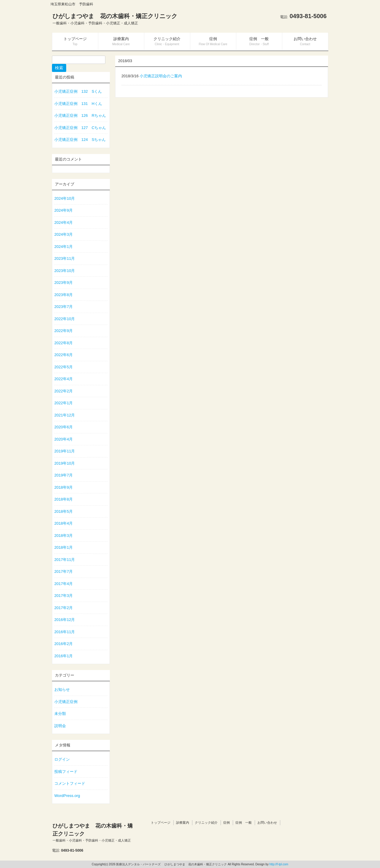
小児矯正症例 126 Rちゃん (80, 115)
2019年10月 (65, 463)
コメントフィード (70, 783)
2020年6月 (64, 427)
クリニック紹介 (206, 823)
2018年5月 (64, 511)
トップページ (161, 823)
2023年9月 (64, 283)
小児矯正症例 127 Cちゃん (80, 128)
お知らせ (62, 689)
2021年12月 (65, 415)
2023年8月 (64, 295)
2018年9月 (64, 487)
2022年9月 (64, 331)
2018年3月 (64, 536)
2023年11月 (65, 258)
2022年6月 (64, 355)
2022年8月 (64, 343)
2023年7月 (64, 307)
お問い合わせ (267, 823)
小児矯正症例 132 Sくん (78, 91)
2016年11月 (65, 632)
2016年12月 (65, 620)
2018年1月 (64, 547)
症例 (227, 823)
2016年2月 (64, 644)
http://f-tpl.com (279, 864)
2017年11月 (65, 560)
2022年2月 (64, 391)
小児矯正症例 (66, 702)
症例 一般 (244, 823)
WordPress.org (67, 796)
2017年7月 (64, 571)
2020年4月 (64, 439)
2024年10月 (65, 198)
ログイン (62, 759)
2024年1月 (64, 247)
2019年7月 (64, 475)
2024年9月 (64, 210)
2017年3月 (64, 596)
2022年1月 (64, 403)
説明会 (60, 726)
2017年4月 (64, 584)
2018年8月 (64, 499)
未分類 (60, 714)
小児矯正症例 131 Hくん (78, 104)
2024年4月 (64, 222)
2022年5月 (64, 367)
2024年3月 (64, 234)
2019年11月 (65, 451)
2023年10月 (65, 271)
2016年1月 (64, 656)
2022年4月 (64, 379)
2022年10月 (65, 319)
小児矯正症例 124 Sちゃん (80, 140)
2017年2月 (64, 608)
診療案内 (183, 823)
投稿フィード (66, 772)
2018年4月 (64, 523)
